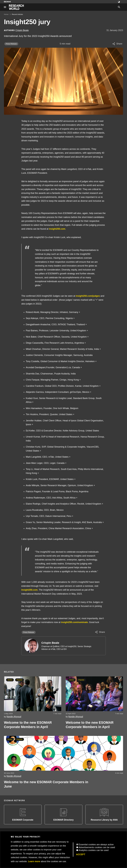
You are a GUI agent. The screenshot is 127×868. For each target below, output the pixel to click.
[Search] (119, 7)
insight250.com (57, 229)
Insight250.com (29, 590)
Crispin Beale (50, 643)
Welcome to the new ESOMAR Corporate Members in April (28, 725)
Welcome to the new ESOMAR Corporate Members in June (46, 784)
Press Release (11, 44)
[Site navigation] (5, 7)
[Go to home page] (16, 7)
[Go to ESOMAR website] (7, 2)
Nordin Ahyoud (14, 717)
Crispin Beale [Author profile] (22, 30)
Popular (20, 680)
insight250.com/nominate (74, 622)
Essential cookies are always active (96, 845)
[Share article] (117, 44)
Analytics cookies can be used (94, 850)
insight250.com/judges (88, 296)
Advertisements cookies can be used (97, 847)
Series (10, 680)
